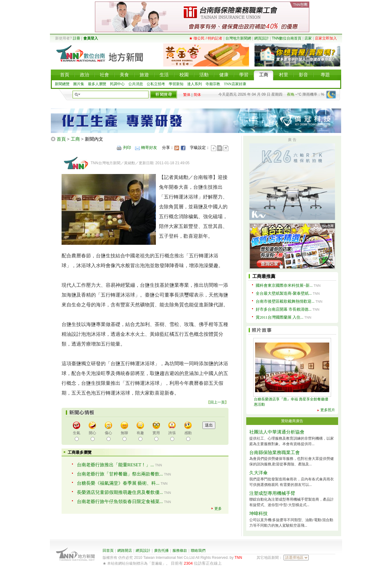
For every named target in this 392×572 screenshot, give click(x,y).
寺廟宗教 (213, 84)
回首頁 (108, 551)
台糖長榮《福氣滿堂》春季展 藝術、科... (118, 483)
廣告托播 (161, 551)
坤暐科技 (258, 513)
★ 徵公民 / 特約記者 (206, 38)
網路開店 (125, 551)
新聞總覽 (62, 84)
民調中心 (117, 84)
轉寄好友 (149, 148)
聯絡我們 (198, 551)
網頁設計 (262, 38)
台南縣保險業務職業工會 (275, 453)
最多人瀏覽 (97, 84)
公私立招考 (156, 84)
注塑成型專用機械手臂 (272, 493)
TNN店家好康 (235, 84)
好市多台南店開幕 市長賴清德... (284, 309)
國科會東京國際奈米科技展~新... (284, 285)
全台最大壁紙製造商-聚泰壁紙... (284, 293)
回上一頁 (217, 402)
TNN (238, 558)
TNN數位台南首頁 (287, 38)
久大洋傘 (258, 473)
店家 (308, 38)
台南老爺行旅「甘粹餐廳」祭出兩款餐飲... (120, 474)
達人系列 (194, 84)
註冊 (77, 38)
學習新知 (176, 84)
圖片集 (79, 84)
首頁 (61, 139)
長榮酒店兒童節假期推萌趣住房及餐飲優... (120, 492)
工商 (75, 139)
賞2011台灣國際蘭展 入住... (280, 317)
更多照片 (328, 410)
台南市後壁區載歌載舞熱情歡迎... (285, 301)
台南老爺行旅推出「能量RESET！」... (115, 465)
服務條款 (180, 551)
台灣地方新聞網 (238, 38)
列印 (127, 148)
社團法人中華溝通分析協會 (277, 432)
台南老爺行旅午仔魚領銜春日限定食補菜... (120, 502)
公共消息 (136, 84)
